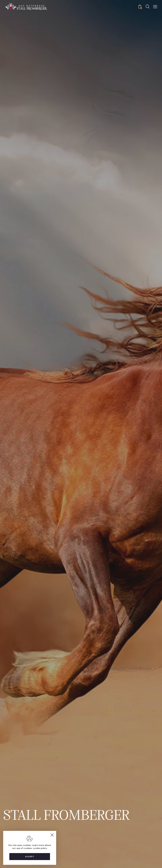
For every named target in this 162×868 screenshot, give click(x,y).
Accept (30, 857)
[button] (155, 7)
